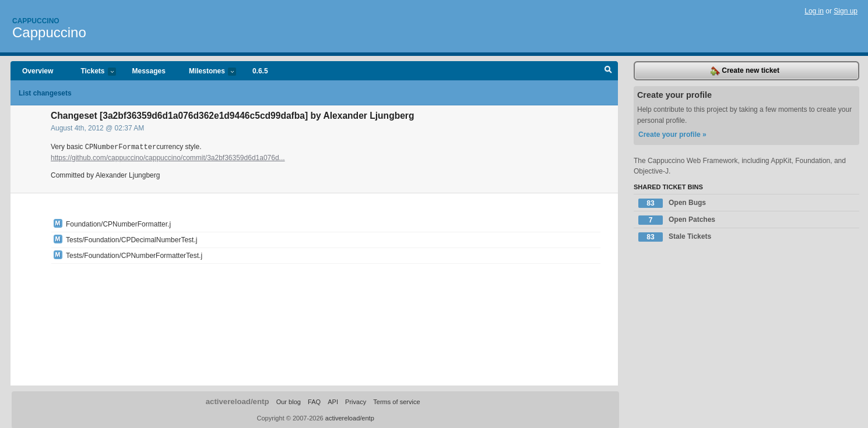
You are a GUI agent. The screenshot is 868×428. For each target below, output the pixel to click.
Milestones (207, 72)
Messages (149, 71)
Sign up (846, 11)
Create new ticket (745, 71)
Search (608, 71)
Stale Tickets (675, 237)
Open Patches (677, 220)
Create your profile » (672, 135)
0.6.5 (260, 71)
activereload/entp (238, 401)
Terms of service (396, 401)
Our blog (289, 401)
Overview (38, 71)
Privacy (356, 401)
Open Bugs (672, 203)
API (333, 401)
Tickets (92, 72)
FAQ (314, 401)
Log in (814, 11)
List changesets (45, 93)
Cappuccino (36, 21)
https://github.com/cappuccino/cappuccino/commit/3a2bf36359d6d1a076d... (168, 157)
